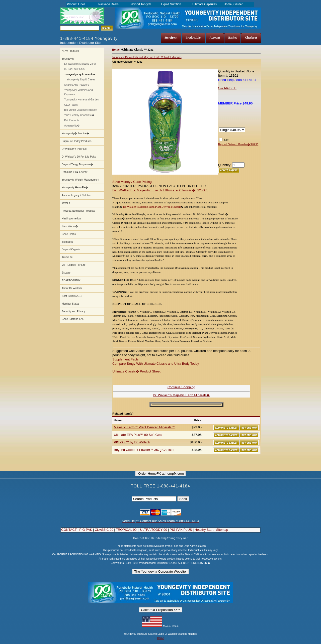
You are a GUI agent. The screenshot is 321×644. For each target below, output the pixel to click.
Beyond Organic (71, 249)
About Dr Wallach (72, 288)
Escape (66, 273)
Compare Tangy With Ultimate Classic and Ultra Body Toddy (156, 364)
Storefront (171, 38)
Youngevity (68, 59)
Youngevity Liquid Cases (81, 80)
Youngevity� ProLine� (75, 133)
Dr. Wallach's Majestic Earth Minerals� (181, 395)
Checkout (251, 38)
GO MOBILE (227, 88)
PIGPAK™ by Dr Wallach (132, 442)
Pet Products (72, 120)
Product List (193, 38)
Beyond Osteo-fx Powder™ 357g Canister (144, 450)
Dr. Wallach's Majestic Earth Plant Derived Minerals (152, 207)
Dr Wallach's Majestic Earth (80, 64)
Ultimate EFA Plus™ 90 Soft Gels (138, 435)
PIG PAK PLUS (181, 530)
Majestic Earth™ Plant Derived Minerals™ (144, 427)
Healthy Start (204, 530)
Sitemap (222, 530)
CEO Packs (71, 105)
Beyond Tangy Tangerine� (77, 164)
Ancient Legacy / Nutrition (76, 195)
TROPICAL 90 (127, 530)
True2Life (67, 257)
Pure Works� (70, 226)
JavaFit (66, 203)
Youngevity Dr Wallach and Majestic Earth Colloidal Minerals (147, 57)
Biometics (67, 242)
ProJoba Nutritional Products (78, 211)
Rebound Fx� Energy (74, 172)
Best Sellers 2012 (72, 296)
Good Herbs (69, 234)
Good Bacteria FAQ (73, 319)
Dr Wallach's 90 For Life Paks (79, 157)
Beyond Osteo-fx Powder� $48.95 (238, 144)
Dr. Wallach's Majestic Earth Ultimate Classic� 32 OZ (160, 190)
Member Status (70, 304)
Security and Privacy (74, 311)
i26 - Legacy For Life (74, 265)
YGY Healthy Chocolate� (79, 115)
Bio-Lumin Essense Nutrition (81, 110)
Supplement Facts (126, 359)
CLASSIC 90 (104, 530)
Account (215, 38)
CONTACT (69, 530)
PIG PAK (86, 530)
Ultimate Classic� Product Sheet (136, 371)
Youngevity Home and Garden (82, 100)
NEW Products (70, 51)
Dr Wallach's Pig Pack (74, 149)
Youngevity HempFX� (75, 187)
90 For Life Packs (74, 69)
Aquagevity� (72, 126)
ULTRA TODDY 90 (154, 530)
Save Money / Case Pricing (132, 182)
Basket (232, 38)
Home (116, 50)
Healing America (71, 219)
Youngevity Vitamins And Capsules (78, 92)
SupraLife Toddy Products (77, 141)
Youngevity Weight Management (80, 180)
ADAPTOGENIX (71, 280)
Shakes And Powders (77, 85)
